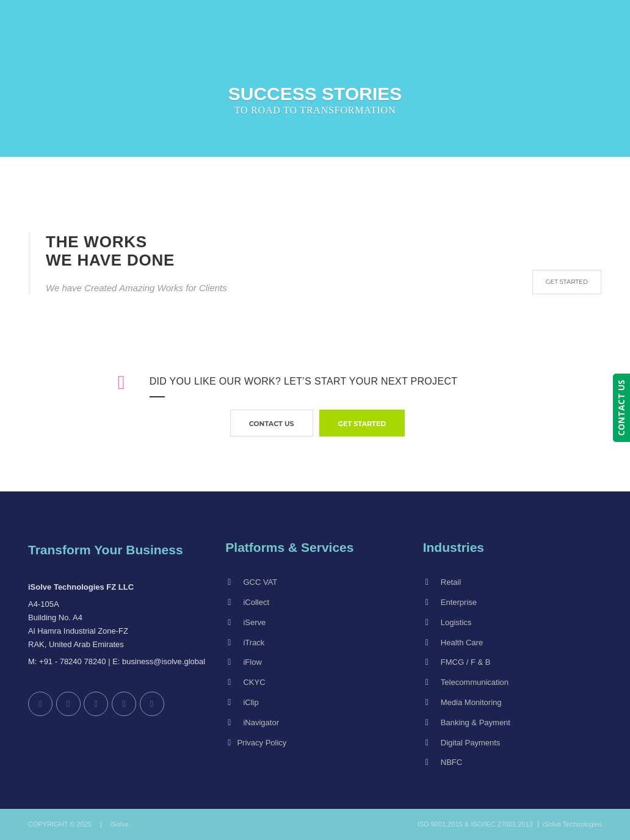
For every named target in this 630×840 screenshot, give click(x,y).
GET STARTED (567, 282)
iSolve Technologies (572, 824)
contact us (272, 424)
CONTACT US (621, 408)
